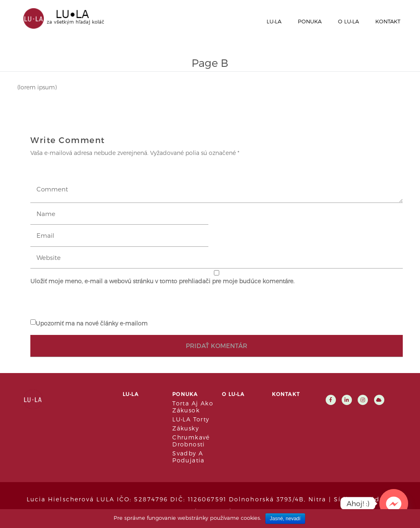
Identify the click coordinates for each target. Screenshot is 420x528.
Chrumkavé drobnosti (191, 441)
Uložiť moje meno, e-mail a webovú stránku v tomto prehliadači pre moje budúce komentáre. (162, 281)
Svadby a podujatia (188, 457)
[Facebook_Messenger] (394, 503)
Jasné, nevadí (285, 519)
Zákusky (186, 428)
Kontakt (388, 21)
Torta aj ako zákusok (193, 407)
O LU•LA (348, 21)
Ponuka (310, 21)
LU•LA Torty (191, 419)
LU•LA (274, 21)
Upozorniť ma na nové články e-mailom (92, 323)
